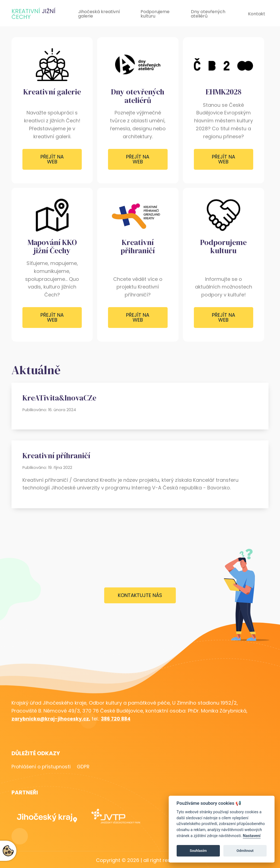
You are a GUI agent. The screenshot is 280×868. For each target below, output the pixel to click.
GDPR (87, 767)
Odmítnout (245, 851)
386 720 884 (118, 719)
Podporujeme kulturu (155, 14)
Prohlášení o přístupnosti (42, 767)
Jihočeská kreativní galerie (99, 14)
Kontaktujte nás (140, 595)
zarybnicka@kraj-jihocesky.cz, (52, 719)
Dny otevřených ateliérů (208, 14)
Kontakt (257, 14)
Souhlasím (198, 851)
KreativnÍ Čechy (33, 14)
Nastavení (252, 836)
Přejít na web (52, 159)
